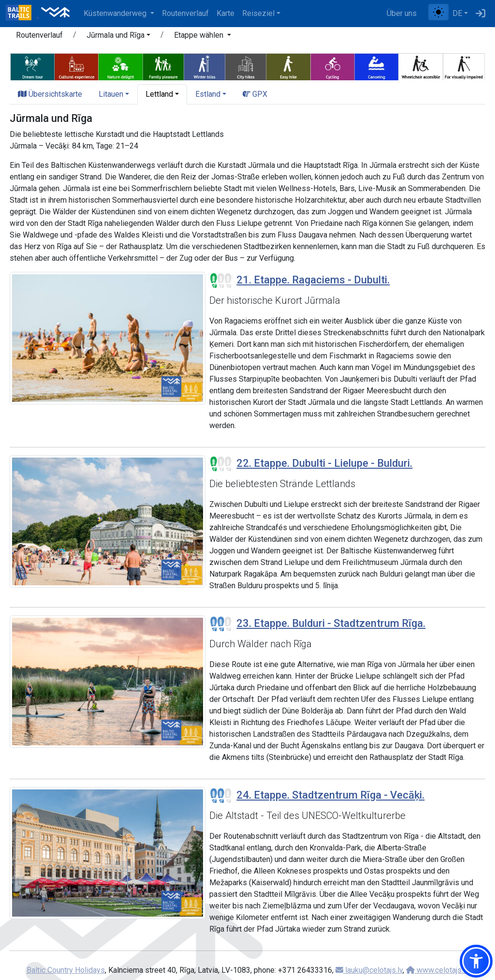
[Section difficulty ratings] (221, 281)
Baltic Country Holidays (66, 970)
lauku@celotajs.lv (369, 970)
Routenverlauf (185, 13)
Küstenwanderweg (116, 13)
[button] (118, 37)
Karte (226, 13)
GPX (255, 94)
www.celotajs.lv (437, 970)
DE (457, 13)
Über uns (402, 13)
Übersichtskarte (50, 94)
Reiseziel (258, 13)
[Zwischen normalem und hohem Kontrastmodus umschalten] (438, 12)
